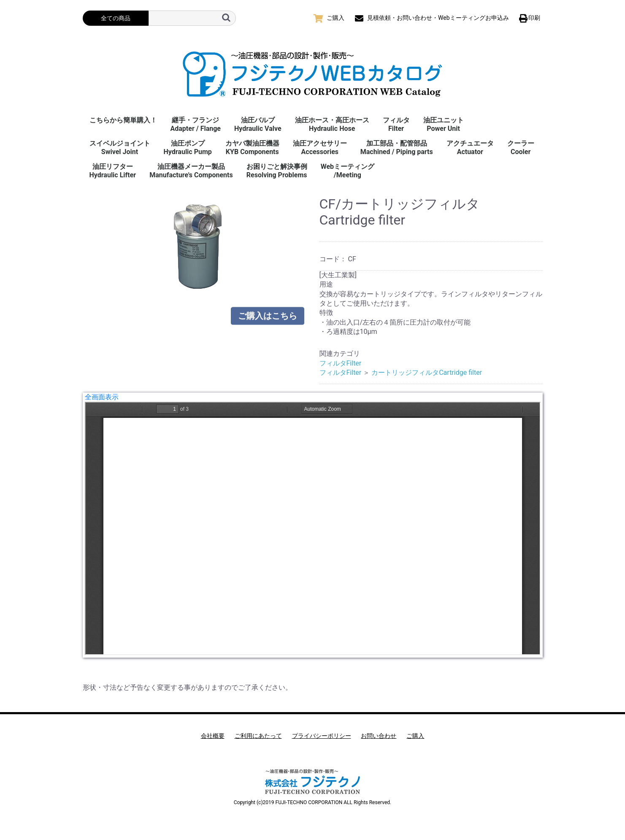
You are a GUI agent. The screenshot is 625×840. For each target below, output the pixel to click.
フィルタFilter (396, 124)
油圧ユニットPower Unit (444, 124)
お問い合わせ (379, 736)
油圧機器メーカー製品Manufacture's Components (191, 171)
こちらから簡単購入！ (123, 120)
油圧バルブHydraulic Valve (258, 124)
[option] (198, 247)
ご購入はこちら (268, 313)
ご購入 (415, 736)
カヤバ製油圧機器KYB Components (252, 148)
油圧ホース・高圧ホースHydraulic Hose (332, 124)
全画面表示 (102, 397)
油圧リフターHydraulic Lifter (113, 171)
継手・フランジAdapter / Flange (196, 124)
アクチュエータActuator (470, 148)
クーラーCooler (521, 148)
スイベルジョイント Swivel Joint (120, 148)
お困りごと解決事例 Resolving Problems (277, 171)
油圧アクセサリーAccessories (320, 148)
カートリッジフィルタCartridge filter (427, 373)
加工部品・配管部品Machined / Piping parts (397, 148)
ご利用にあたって (258, 736)
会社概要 (213, 736)
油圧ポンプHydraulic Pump (188, 148)
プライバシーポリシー (322, 736)
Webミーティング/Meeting (348, 171)
